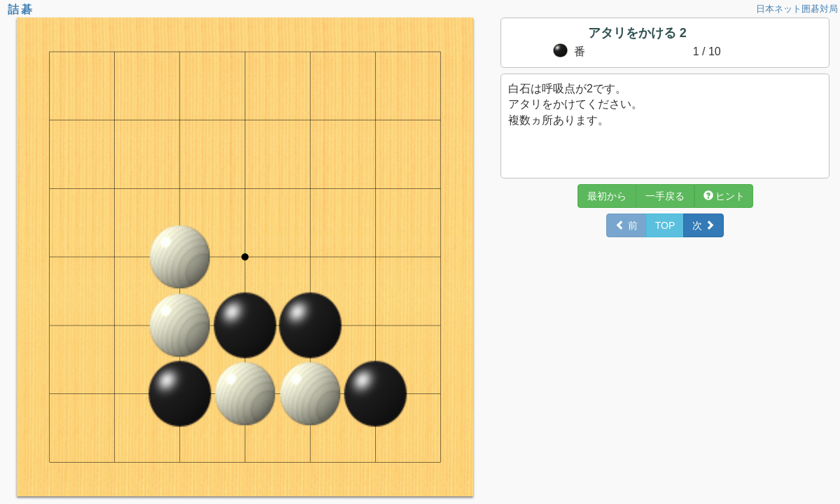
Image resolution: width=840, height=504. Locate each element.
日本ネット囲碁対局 (797, 9)
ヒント (724, 196)
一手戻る (665, 196)
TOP (665, 225)
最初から (607, 196)
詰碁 (21, 9)
